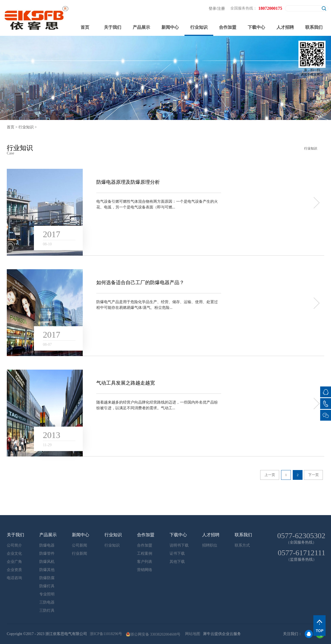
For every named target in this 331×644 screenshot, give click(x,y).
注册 (221, 9)
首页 (85, 27)
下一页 (314, 475)
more (316, 203)
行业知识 (26, 127)
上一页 (270, 475)
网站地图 (192, 634)
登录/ (213, 9)
